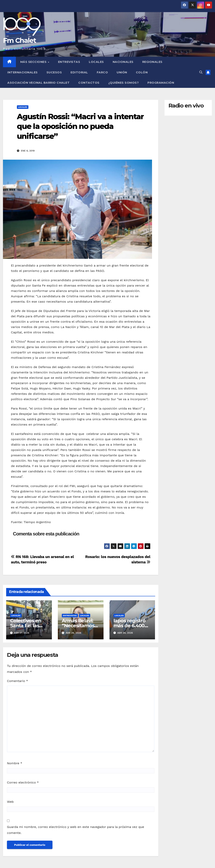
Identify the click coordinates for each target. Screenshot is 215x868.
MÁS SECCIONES (34, 62)
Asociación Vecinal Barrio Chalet (38, 83)
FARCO (102, 72)
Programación (161, 83)
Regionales (152, 62)
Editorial (79, 72)
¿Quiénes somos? (124, 83)
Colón (142, 72)
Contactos (89, 83)
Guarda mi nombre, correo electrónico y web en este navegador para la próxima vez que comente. (76, 830)
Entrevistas (69, 62)
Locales (96, 62)
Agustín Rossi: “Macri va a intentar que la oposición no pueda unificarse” (80, 126)
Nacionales (123, 62)
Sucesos (54, 72)
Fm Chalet (20, 40)
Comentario (17, 681)
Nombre (15, 763)
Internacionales (23, 72)
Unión (122, 72)
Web (10, 802)
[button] (201, 72)
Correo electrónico (23, 782)
